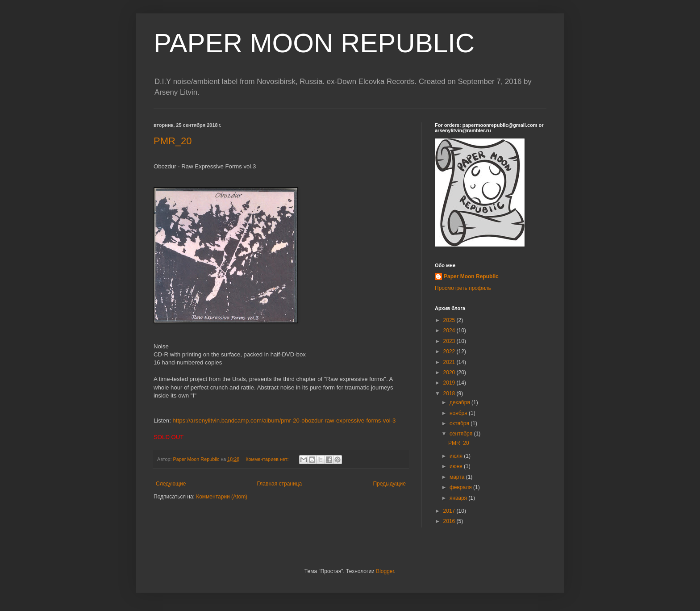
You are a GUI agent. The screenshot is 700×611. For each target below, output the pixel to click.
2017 (450, 511)
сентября (462, 434)
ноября (459, 413)
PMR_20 (173, 141)
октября (460, 423)
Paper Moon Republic (471, 276)
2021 (450, 362)
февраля (461, 487)
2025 (450, 320)
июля (457, 456)
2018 (450, 393)
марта (458, 477)
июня (457, 466)
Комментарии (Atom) (222, 497)
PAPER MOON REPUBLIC (314, 43)
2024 (450, 331)
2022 (450, 352)
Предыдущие (389, 484)
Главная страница (280, 484)
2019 (450, 383)
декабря (460, 402)
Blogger (385, 571)
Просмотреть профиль (463, 288)
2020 (450, 372)
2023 (450, 341)
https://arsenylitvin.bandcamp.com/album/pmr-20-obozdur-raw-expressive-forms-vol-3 (284, 421)
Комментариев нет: (268, 459)
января (459, 498)
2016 (450, 521)
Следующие (171, 484)
